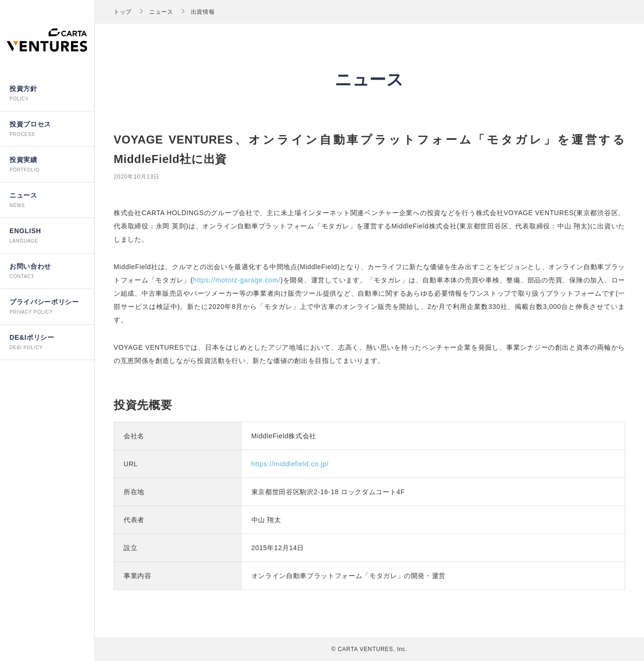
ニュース (161, 12)
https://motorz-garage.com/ (237, 280)
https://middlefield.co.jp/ (290, 464)
